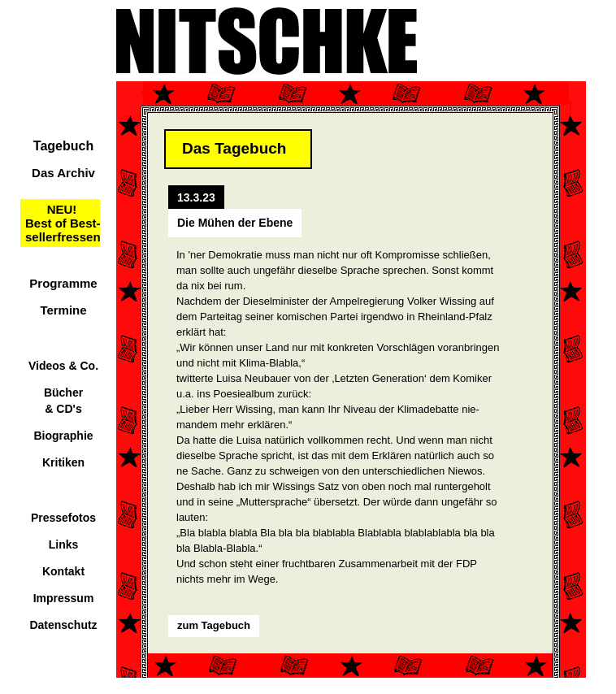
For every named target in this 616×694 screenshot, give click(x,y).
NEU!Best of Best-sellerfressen (63, 223)
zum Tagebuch (214, 625)
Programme (63, 283)
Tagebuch (63, 146)
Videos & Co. (63, 366)
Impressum (64, 598)
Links (64, 544)
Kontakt (63, 571)
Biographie (63, 436)
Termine (63, 310)
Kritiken (63, 462)
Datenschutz (63, 625)
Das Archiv (63, 173)
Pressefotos (63, 518)
